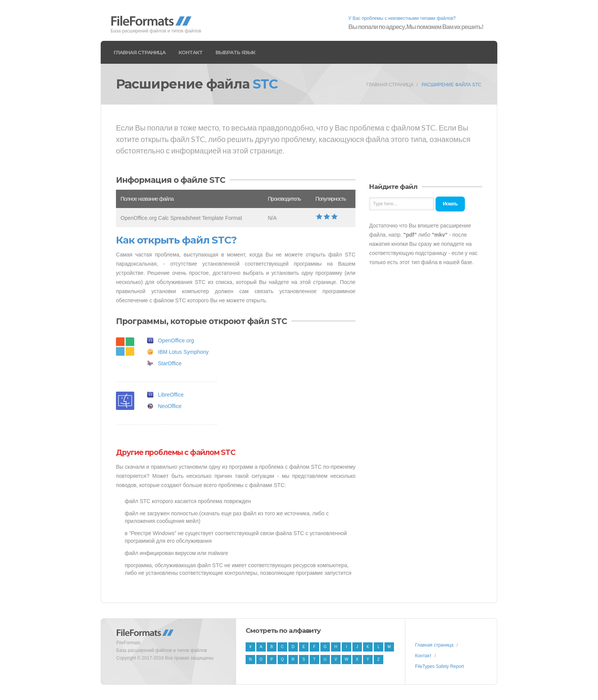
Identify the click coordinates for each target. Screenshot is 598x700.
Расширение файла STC (451, 85)
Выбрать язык (235, 52)
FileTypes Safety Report (439, 666)
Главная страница (140, 52)
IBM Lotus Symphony (183, 352)
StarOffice (170, 363)
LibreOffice (171, 395)
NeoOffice (170, 406)
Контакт (190, 52)
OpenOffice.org (176, 340)
